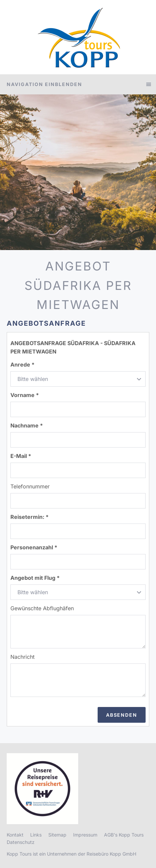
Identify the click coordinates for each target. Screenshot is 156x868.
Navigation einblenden (44, 84)
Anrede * (22, 365)
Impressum (85, 835)
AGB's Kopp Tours (124, 835)
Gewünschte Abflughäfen (42, 608)
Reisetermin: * (30, 517)
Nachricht (22, 657)
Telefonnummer (30, 486)
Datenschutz (21, 842)
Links (36, 835)
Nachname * (27, 425)
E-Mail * (21, 456)
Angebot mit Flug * (35, 578)
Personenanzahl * (34, 547)
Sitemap (57, 835)
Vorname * (25, 395)
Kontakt (15, 835)
